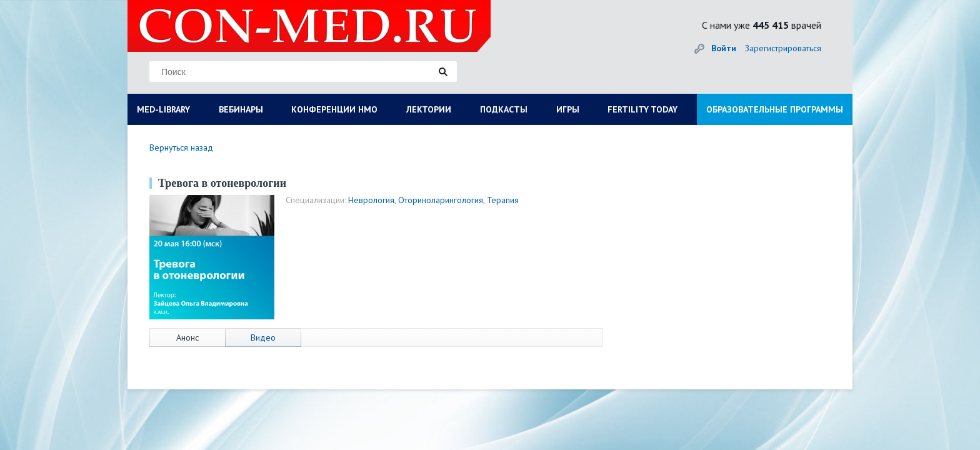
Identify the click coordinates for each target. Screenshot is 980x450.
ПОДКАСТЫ (504, 109)
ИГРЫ (568, 109)
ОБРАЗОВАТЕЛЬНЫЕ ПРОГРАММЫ (775, 109)
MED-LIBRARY (163, 109)
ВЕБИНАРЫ (241, 109)
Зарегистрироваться (783, 48)
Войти (724, 48)
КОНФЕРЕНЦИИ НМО (334, 109)
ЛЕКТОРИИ (429, 109)
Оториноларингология (441, 200)
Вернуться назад (181, 147)
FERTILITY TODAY (642, 109)
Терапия (503, 200)
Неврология (371, 200)
